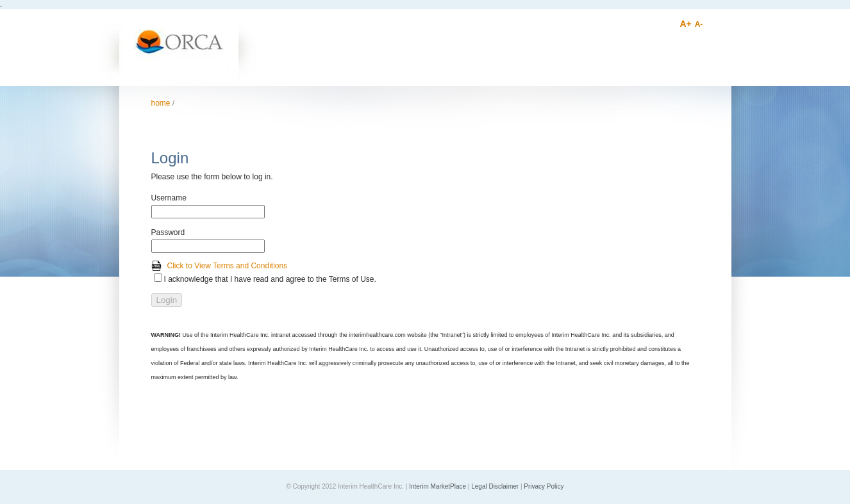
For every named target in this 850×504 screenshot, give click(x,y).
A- (699, 24)
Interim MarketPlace (438, 486)
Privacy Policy (544, 486)
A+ (686, 24)
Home (161, 103)
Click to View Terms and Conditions (228, 266)
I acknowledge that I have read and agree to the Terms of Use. (270, 279)
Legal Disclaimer (495, 486)
